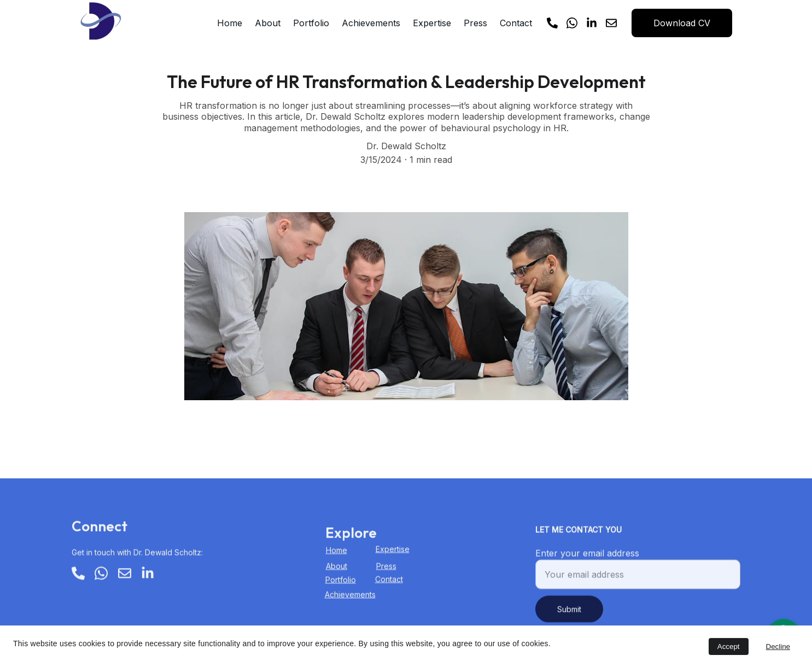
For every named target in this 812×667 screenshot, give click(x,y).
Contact (516, 23)
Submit (569, 615)
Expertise (432, 23)
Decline (778, 646)
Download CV (682, 23)
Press (475, 23)
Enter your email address (587, 559)
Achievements (371, 23)
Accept (729, 646)
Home (230, 23)
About (268, 23)
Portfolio (311, 23)
